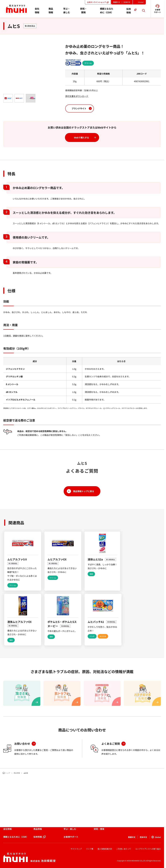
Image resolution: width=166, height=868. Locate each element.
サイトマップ (76, 849)
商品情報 (17, 773)
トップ (8, 773)
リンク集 (90, 849)
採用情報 (38, 837)
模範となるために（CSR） (16, 837)
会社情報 (7, 829)
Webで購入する (81, 137)
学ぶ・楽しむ (70, 829)
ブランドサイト (79, 108)
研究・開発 (99, 829)
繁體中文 (117, 2)
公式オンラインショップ (99, 2)
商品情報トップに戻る (84, 491)
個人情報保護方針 (105, 849)
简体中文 (127, 2)
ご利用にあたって (124, 849)
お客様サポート (71, 837)
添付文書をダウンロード (77, 96)
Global (142, 3)
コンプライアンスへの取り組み (148, 849)
